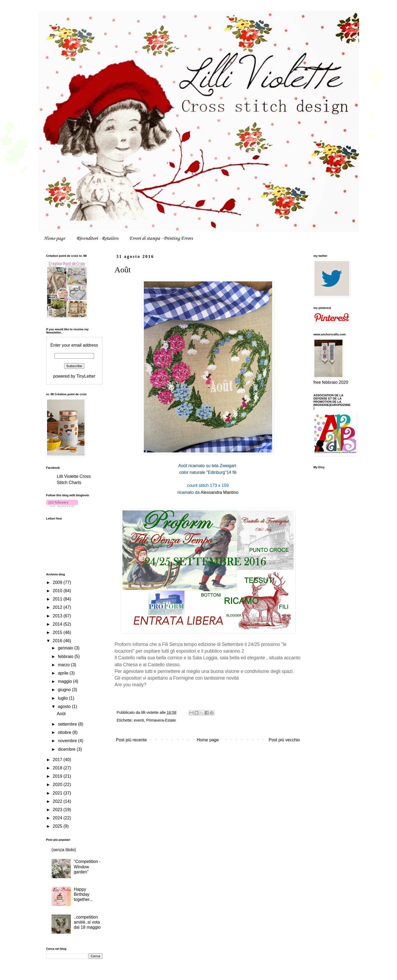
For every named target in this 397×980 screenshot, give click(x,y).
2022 (58, 801)
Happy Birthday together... (83, 894)
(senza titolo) (64, 850)
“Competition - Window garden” (87, 867)
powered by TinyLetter (74, 376)
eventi (139, 720)
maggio (65, 681)
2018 (58, 768)
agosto (65, 706)
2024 (58, 818)
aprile (64, 673)
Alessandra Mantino (219, 492)
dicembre (67, 749)
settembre (68, 724)
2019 (58, 776)
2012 (58, 607)
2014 (58, 624)
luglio (63, 698)
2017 (58, 760)
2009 (58, 582)
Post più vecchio (284, 740)
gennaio (66, 648)
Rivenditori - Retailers (97, 238)
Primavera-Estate (161, 720)
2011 (58, 599)
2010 (58, 591)
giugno (65, 690)
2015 (58, 632)
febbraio (66, 656)
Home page (54, 238)
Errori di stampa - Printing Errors (161, 238)
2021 (58, 793)
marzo (64, 665)
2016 (58, 641)
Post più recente (132, 740)
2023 (58, 810)
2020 (58, 785)
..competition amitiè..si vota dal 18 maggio (87, 922)
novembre (68, 741)
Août (61, 714)
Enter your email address (74, 345)
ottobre (65, 732)
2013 (58, 616)
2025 (58, 826)
